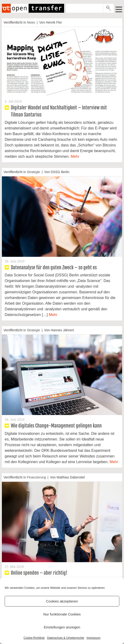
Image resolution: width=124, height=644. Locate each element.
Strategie (33, 172)
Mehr (75, 156)
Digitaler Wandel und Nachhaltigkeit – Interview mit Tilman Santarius (59, 111)
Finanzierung (36, 477)
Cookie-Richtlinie (34, 638)
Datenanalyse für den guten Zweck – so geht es (54, 268)
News (31, 22)
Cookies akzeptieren (62, 601)
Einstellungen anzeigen (62, 627)
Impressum (93, 638)
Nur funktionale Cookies (62, 614)
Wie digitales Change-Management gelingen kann (56, 426)
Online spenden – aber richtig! (39, 573)
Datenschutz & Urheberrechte (66, 638)
